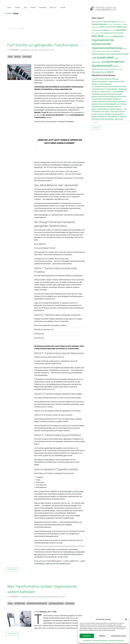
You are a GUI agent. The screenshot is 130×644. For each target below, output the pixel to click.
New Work (35, 50)
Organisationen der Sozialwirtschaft (37, 603)
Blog (25, 7)
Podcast (33, 7)
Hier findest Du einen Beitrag (44, 460)
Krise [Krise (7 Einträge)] (93, 33)
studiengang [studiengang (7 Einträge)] (107, 69)
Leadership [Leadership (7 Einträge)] (97, 33)
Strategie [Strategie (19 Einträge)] (115, 66)
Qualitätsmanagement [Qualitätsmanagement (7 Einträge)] (107, 51)
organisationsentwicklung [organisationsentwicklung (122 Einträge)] (107, 48)
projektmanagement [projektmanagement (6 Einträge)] (97, 51)
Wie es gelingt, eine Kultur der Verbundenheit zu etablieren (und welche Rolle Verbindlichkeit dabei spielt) (109, 117)
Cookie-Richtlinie (87, 640)
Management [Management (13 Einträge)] (109, 33)
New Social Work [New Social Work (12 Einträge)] (118, 33)
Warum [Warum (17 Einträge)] (103, 72)
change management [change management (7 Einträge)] (117, 25)
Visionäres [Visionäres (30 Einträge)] (96, 72)
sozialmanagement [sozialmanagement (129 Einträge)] (113, 62)
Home (9, 7)
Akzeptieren (87, 636)
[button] (126, 619)
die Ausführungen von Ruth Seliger (71, 491)
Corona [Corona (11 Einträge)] (125, 24)
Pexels (55, 612)
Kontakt (62, 7)
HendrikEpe (25, 50)
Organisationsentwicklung (48, 597)
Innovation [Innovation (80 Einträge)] (121, 30)
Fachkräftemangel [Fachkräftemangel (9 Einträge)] (97, 30)
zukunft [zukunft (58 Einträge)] (110, 72)
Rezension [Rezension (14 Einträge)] (117, 51)
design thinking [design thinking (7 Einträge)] (95, 27)
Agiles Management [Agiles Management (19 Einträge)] (110, 22)
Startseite (8, 13)
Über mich (53, 7)
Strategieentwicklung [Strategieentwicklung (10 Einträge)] (98, 69)
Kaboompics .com (45, 612)
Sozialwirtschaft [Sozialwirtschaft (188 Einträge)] (102, 66)
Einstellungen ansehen (119, 636)
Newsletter (42, 7)
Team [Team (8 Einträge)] (117, 69)
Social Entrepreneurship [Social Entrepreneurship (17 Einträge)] (114, 54)
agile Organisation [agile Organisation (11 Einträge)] (97, 22)
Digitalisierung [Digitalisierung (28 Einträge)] (121, 27)
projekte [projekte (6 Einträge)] (124, 49)
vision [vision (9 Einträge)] (120, 69)
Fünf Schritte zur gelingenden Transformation (43, 45)
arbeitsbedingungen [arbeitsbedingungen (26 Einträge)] (99, 24)
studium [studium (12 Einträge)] (113, 69)
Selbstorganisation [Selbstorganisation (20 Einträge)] (99, 54)
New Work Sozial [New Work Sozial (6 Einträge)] (108, 37)
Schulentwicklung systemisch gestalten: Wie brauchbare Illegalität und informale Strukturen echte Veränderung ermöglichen (109, 97)
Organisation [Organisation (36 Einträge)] (118, 36)
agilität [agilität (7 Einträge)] (119, 22)
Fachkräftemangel (20, 603)
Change (10, 57)
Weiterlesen (12, 569)
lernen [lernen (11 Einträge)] (102, 33)
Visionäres (42, 50)
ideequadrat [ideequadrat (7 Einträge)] (112, 30)
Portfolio (17, 7)
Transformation (27, 57)
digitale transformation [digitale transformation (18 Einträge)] (107, 27)
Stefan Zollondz (97, 102)
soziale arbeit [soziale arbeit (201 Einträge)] (105, 58)
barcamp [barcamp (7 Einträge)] (110, 25)
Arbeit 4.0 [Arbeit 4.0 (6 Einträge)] (123, 22)
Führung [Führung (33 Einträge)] (106, 30)
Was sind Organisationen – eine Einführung (109, 92)
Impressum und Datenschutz (100, 640)
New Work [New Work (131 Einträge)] (98, 36)
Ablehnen (102, 636)
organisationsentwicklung (56, 603)
